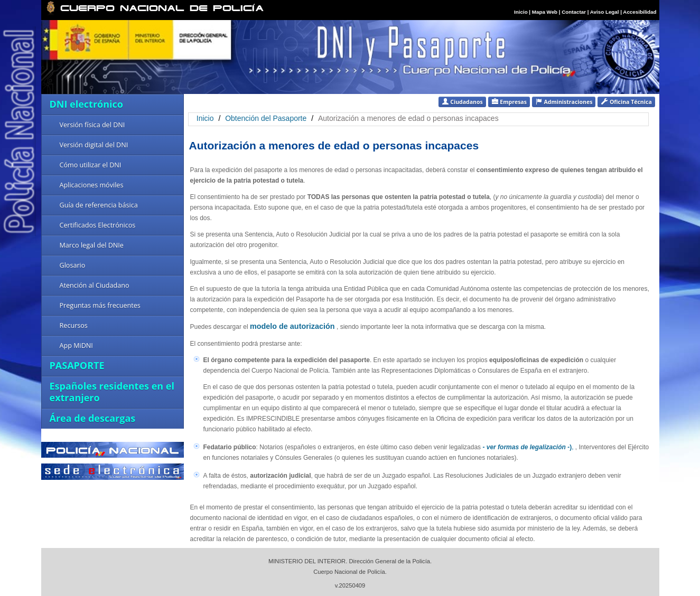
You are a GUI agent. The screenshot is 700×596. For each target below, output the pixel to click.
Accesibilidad (640, 12)
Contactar (574, 12)
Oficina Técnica (626, 102)
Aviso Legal (605, 12)
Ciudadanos (462, 102)
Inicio (521, 12)
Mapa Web (545, 12)
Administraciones (564, 102)
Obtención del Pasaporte (267, 118)
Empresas (509, 102)
